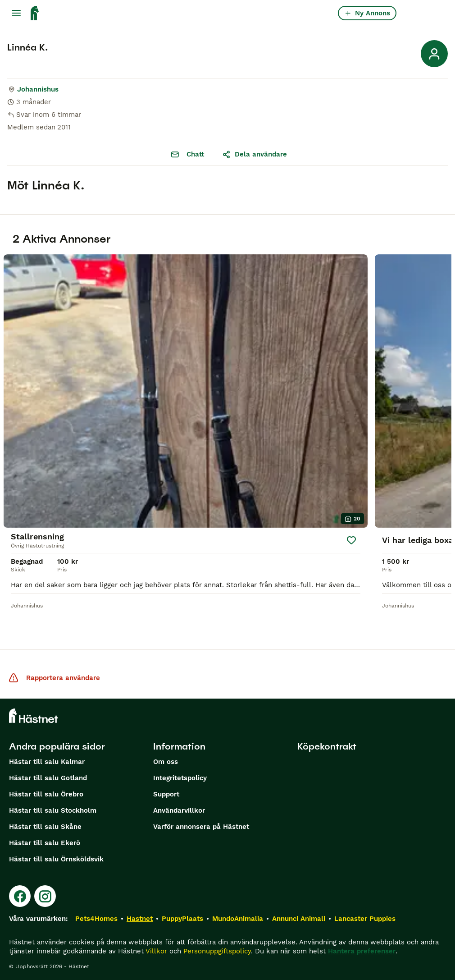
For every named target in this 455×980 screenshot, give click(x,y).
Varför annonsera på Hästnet (201, 827)
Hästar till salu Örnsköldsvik (56, 859)
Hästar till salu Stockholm (53, 810)
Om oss (166, 762)
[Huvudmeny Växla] (16, 13)
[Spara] (351, 540)
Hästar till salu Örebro (46, 794)
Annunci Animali (299, 919)
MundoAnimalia (238, 919)
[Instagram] (45, 896)
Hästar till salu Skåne (45, 827)
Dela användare (255, 154)
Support (166, 794)
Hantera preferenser (362, 951)
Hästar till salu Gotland (48, 778)
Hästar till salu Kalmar (47, 762)
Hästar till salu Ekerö (45, 843)
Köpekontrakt (327, 746)
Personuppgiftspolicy (217, 951)
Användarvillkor (179, 810)
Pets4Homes (96, 919)
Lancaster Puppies (365, 919)
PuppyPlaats (182, 919)
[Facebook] (20, 896)
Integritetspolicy (180, 778)
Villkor (156, 951)
